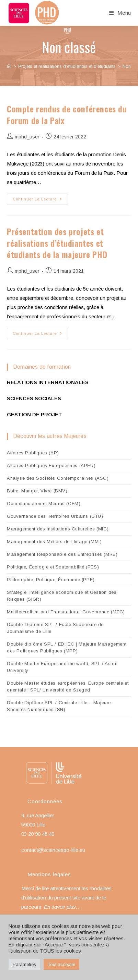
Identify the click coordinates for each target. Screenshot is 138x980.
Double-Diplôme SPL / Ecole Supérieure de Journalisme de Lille (55, 628)
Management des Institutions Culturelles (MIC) (58, 529)
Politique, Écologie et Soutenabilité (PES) (53, 567)
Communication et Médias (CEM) (44, 504)
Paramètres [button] (24, 964)
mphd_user (27, 137)
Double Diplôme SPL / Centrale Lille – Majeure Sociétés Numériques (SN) (59, 706)
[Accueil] (9, 66)
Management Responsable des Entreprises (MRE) (62, 554)
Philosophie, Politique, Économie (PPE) (51, 580)
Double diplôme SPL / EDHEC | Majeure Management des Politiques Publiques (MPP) (67, 647)
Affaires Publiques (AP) (33, 453)
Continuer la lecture (40, 201)
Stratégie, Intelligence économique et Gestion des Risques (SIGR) (62, 596)
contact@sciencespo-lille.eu (53, 850)
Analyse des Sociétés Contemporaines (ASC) (58, 478)
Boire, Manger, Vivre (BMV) (37, 491)
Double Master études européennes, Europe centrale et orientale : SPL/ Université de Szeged (68, 687)
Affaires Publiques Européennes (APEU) (51, 465)
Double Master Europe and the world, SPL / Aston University (62, 667)
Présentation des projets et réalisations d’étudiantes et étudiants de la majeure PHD (57, 243)
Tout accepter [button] (61, 964)
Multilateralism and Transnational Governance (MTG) (66, 612)
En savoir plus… (62, 907)
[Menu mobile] (120, 13)
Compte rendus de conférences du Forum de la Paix (67, 114)
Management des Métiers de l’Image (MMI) (54, 542)
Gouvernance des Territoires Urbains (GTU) (55, 516)
